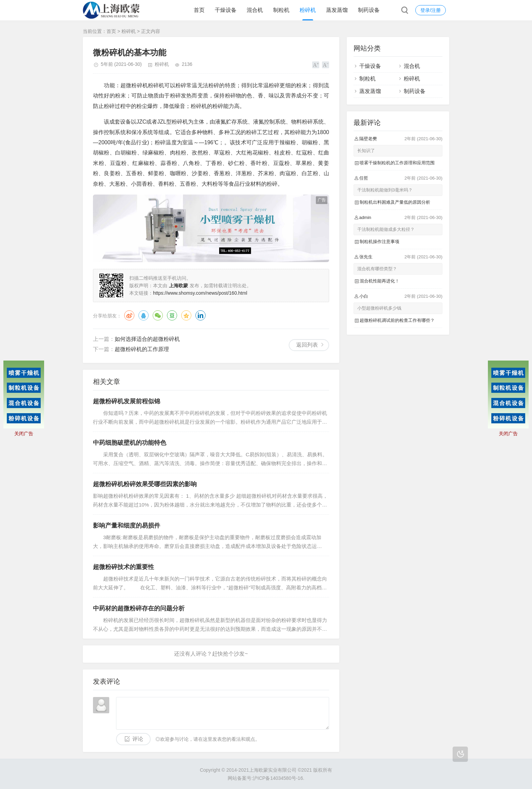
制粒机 (281, 10)
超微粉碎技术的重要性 (123, 567)
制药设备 (369, 10)
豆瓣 (172, 315)
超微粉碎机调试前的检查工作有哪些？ (397, 320)
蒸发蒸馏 (337, 10)
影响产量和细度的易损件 (127, 526)
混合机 (255, 10)
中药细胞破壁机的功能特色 (130, 443)
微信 (158, 315)
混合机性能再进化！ (379, 281)
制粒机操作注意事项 (379, 242)
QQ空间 (186, 315)
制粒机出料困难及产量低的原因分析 (395, 202)
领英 (201, 315)
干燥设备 (226, 10)
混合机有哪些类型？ (377, 269)
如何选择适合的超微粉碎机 (147, 339)
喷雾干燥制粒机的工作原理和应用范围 (397, 163)
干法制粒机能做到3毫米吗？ (385, 190)
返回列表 (307, 345)
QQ (144, 315)
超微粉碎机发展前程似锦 (127, 401)
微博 (129, 315)
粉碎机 (308, 10)
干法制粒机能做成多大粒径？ (386, 229)
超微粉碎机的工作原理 (142, 349)
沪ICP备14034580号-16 (278, 778)
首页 (199, 10)
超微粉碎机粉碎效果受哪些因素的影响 (145, 484)
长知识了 (366, 151)
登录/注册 (431, 10)
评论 (138, 739)
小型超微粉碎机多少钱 (379, 308)
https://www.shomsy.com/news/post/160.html (200, 293)
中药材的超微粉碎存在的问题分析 (139, 608)
